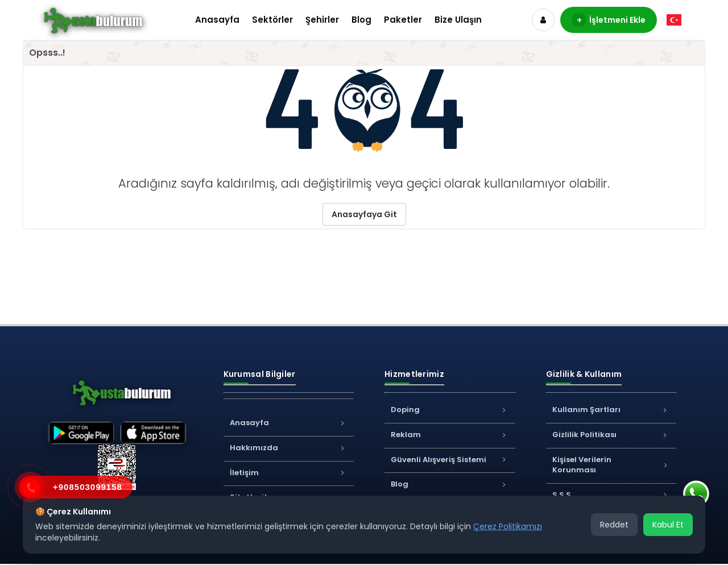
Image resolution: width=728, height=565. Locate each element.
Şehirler (322, 20)
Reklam (450, 435)
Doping (450, 410)
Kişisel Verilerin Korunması (611, 465)
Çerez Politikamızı (508, 526)
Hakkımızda (289, 448)
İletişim (289, 473)
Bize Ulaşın (458, 20)
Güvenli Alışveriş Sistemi (450, 460)
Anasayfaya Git (364, 214)
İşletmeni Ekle (609, 20)
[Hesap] (543, 20)
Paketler (403, 20)
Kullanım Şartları (611, 410)
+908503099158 (88, 487)
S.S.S (611, 495)
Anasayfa (217, 20)
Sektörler (272, 20)
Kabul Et (668, 525)
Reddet (614, 525)
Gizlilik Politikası (611, 435)
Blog (361, 20)
